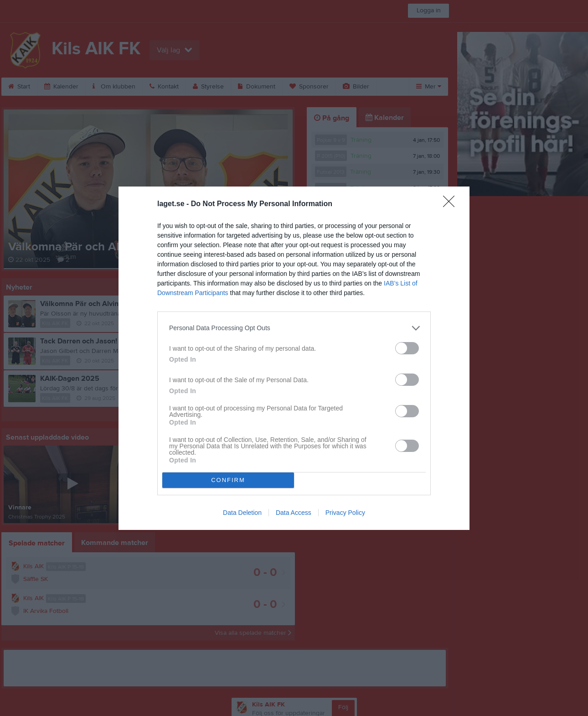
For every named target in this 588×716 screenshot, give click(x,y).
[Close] (452, 204)
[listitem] (294, 328)
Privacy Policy (345, 513)
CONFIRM (228, 480)
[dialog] (294, 358)
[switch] (407, 348)
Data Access (294, 513)
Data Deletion (242, 513)
